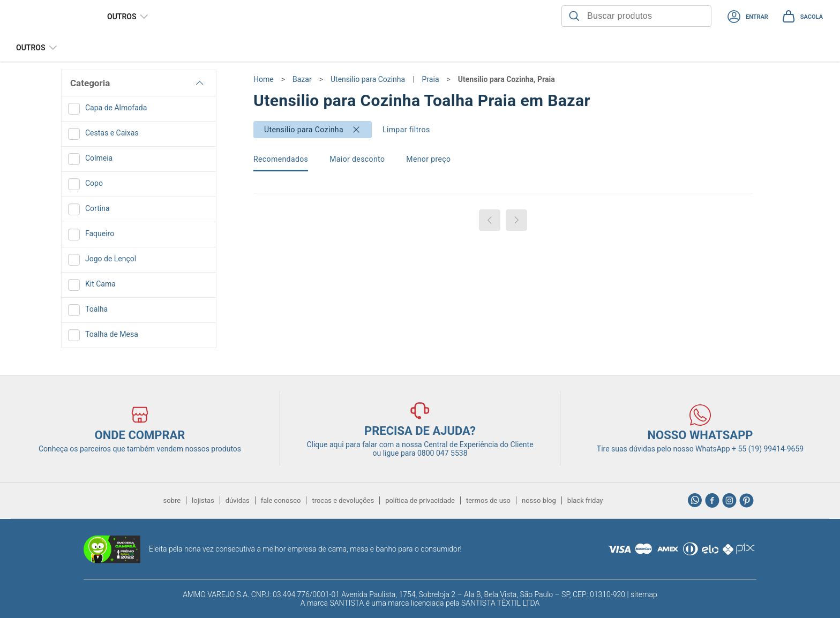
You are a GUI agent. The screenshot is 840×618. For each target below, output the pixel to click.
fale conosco (281, 500)
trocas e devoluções (343, 500)
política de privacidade (420, 500)
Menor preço (428, 159)
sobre (172, 500)
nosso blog (539, 500)
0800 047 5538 (442, 453)
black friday (585, 500)
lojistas (203, 500)
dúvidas (238, 500)
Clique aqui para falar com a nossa (420, 444)
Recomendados (281, 159)
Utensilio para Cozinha (304, 130)
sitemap (644, 594)
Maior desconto (357, 159)
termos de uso (488, 500)
